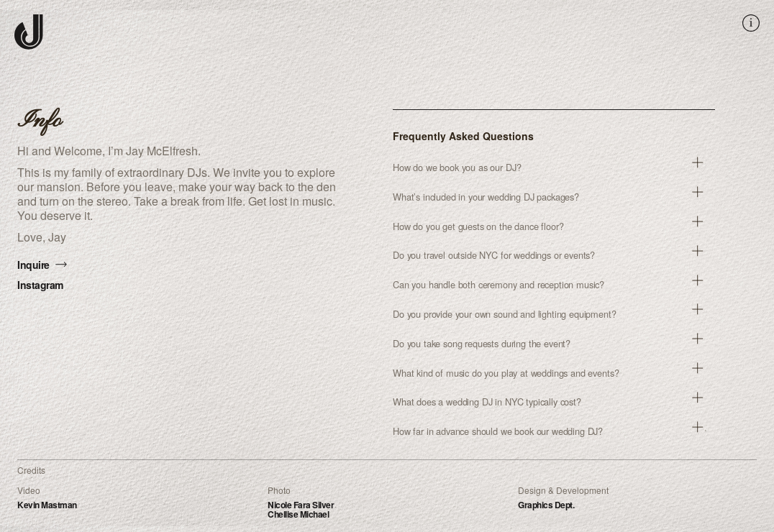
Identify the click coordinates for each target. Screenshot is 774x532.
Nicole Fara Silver (301, 505)
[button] (554, 168)
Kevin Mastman (47, 505)
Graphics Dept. (546, 505)
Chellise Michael (298, 514)
